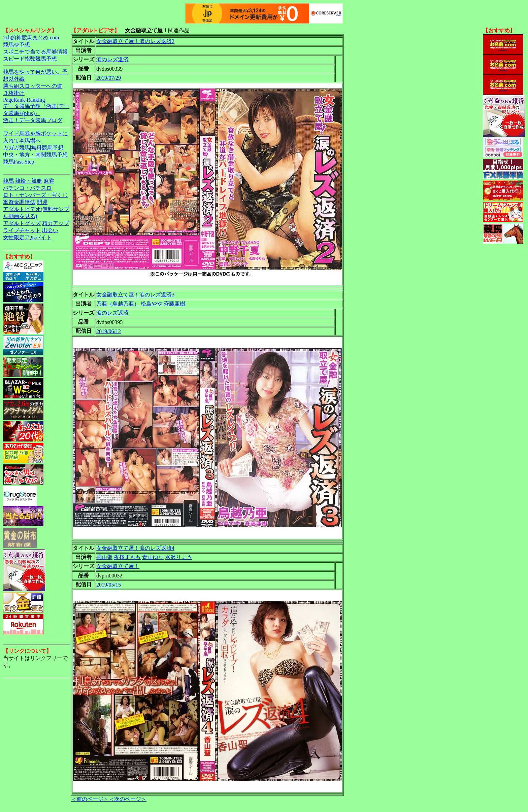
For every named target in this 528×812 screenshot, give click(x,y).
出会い (50, 230)
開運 (42, 202)
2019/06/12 (109, 331)
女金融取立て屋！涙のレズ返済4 (135, 548)
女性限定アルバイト (27, 237)
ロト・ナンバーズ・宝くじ (35, 195)
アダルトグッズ (22, 223)
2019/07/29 (109, 78)
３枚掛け (14, 93)
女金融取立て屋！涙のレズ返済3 (135, 295)
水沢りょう (178, 557)
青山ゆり (153, 557)
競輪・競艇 (29, 181)
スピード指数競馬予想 (30, 59)
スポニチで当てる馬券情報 (35, 52)
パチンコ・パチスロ (27, 188)
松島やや (152, 304)
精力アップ (56, 223)
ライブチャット (22, 230)
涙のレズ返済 (112, 59)
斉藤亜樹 (174, 304)
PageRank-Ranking (24, 100)
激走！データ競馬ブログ (33, 120)
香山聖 (104, 557)
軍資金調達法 (19, 202)
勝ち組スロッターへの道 (33, 86)
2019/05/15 (109, 585)
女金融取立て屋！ (118, 566)
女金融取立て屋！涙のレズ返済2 (135, 41)
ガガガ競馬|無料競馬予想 (33, 148)
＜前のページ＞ (90, 799)
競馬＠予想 (16, 45)
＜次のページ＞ (128, 799)
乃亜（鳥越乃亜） (118, 304)
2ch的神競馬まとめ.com (31, 38)
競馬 (8, 181)
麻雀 (49, 181)
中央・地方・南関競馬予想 (35, 155)
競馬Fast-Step (19, 162)
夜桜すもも (127, 557)
